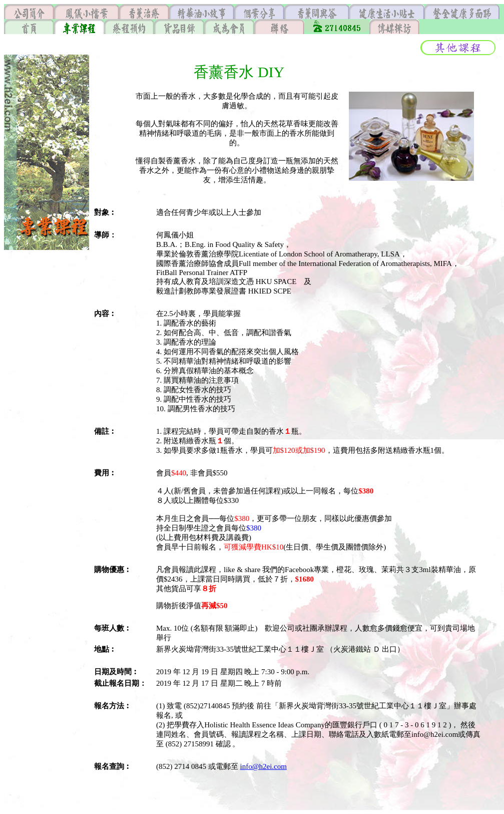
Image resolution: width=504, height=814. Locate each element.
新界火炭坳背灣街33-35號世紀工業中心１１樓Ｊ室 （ (245, 649)
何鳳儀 (167, 235)
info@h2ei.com (264, 766)
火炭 (341, 649)
